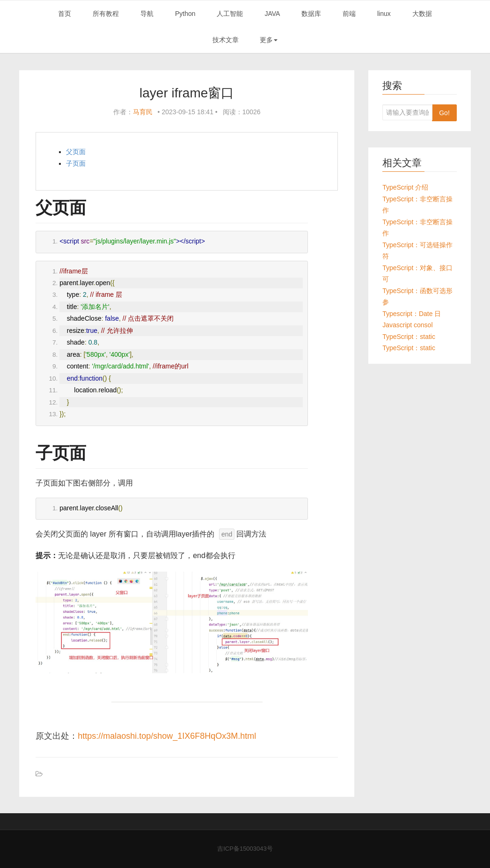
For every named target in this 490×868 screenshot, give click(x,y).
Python (185, 14)
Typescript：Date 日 (412, 314)
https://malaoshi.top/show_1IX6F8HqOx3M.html (167, 736)
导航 (147, 14)
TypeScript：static (409, 337)
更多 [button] (269, 40)
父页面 (76, 152)
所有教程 (106, 14)
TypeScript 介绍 (405, 187)
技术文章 (226, 40)
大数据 (422, 14)
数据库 (311, 14)
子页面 (76, 163)
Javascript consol (407, 325)
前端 (349, 14)
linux (384, 14)
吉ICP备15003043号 (245, 849)
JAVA (272, 14)
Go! (444, 113)
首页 (65, 14)
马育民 (143, 112)
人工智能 (230, 14)
